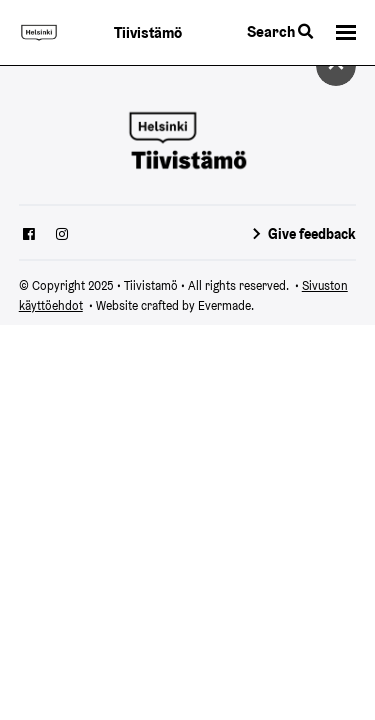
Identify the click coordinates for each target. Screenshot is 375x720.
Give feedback (312, 234)
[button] (346, 33)
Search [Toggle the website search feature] (280, 31)
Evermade (224, 305)
